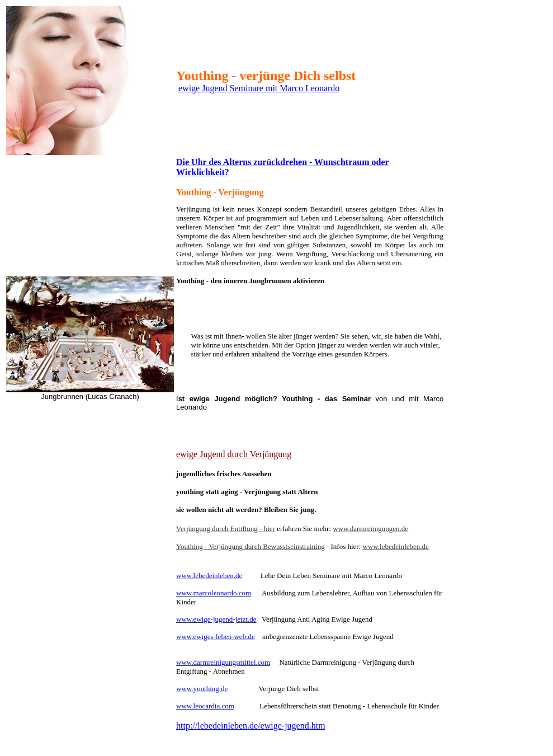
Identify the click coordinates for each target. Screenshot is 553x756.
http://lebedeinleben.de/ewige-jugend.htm (251, 726)
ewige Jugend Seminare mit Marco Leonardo (259, 88)
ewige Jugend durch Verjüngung (234, 454)
